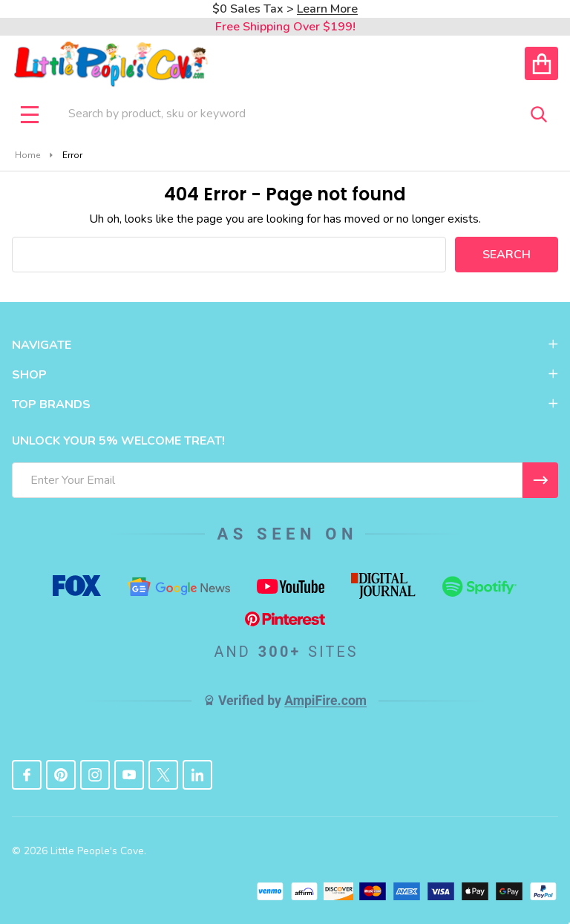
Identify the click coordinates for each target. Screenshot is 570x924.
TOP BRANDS (285, 404)
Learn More (327, 9)
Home (27, 155)
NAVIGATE (285, 345)
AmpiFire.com (325, 701)
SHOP (285, 375)
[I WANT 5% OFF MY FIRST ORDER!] (540, 480)
